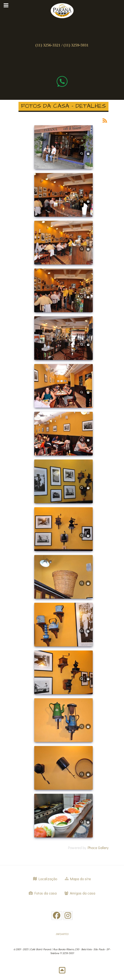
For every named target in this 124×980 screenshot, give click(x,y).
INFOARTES (62, 934)
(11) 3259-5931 (76, 45)
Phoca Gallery (98, 848)
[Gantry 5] (62, 10)
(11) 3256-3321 (48, 45)
